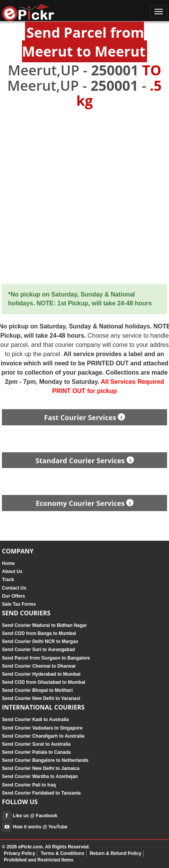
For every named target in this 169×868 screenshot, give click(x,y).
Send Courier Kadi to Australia (35, 720)
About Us (12, 571)
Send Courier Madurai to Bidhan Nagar (44, 625)
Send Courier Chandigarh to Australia (43, 736)
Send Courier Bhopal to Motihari (37, 690)
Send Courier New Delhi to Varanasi (41, 698)
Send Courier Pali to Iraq (29, 785)
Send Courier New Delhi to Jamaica (41, 768)
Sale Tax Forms (19, 604)
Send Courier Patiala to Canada (36, 752)
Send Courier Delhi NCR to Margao (40, 641)
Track (8, 580)
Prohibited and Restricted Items (39, 860)
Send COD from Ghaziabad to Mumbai (44, 682)
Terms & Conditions (63, 853)
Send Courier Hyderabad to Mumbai (41, 674)
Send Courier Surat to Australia (36, 744)
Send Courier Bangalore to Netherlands (45, 760)
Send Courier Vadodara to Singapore (42, 728)
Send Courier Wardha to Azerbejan (40, 776)
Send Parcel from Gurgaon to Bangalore (46, 658)
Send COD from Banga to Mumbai (39, 633)
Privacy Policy (19, 853)
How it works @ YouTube (35, 827)
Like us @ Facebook (30, 816)
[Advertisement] (84, 197)
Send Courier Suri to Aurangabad (38, 650)
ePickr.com (30, 847)
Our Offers (13, 596)
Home (8, 563)
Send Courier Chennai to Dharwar (39, 666)
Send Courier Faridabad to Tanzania (41, 793)
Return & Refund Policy (115, 853)
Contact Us (14, 588)
